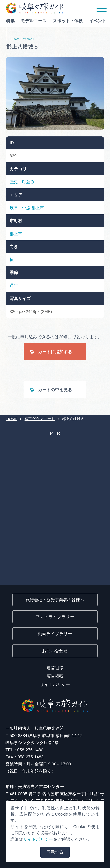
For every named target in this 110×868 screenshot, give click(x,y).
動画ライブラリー (55, 634)
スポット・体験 (68, 21)
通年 (14, 286)
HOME (12, 419)
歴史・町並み (22, 182)
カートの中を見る (51, 390)
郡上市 (38, 208)
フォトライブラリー (55, 617)
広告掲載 (55, 676)
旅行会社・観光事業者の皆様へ (55, 600)
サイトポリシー (55, 684)
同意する (55, 852)
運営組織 (55, 668)
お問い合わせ (55, 651)
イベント (98, 21)
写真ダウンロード (40, 419)
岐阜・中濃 (20, 208)
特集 (10, 21)
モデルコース (34, 21)
